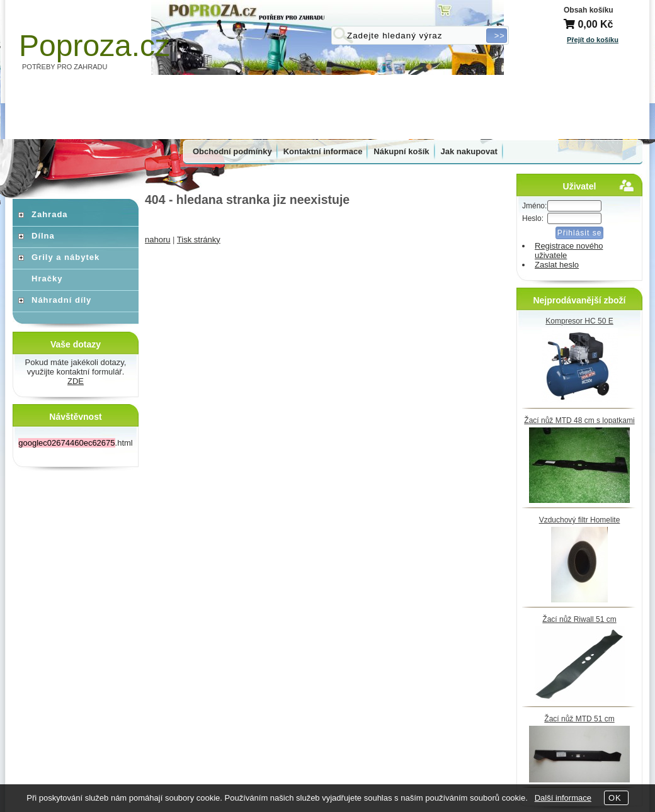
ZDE (76, 381)
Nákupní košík (401, 151)
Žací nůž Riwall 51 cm (579, 619)
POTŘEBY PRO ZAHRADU (65, 67)
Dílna (43, 236)
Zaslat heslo (557, 265)
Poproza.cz (94, 46)
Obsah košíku (589, 10)
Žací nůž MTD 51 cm (579, 719)
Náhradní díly (61, 300)
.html (75, 443)
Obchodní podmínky (232, 151)
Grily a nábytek (65, 257)
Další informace (563, 798)
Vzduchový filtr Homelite (580, 520)
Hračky (47, 279)
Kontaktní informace (323, 151)
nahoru (157, 240)
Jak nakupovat (469, 151)
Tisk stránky (199, 240)
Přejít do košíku (593, 40)
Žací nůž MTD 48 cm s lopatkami (579, 420)
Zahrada (50, 214)
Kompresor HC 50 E (579, 321)
